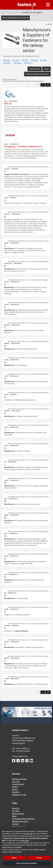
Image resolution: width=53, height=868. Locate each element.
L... (6, 464)
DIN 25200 (34, 60)
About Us (16, 808)
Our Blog (16, 811)
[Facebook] (14, 762)
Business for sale (19, 795)
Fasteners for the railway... (32, 12)
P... (6, 595)
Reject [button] (14, 858)
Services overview (19, 779)
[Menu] (48, 5)
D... (6, 266)
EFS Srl (8, 104)
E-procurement (18, 784)
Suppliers (16, 792)
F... (6, 307)
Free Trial (16, 782)
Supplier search (14, 12)
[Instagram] (27, 762)
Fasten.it (26, 1)
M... (6, 483)
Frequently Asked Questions (23, 819)
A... (6, 200)
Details (46, 69)
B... (6, 216)
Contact (15, 824)
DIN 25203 (7, 60)
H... (6, 378)
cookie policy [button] (25, 840)
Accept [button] (39, 858)
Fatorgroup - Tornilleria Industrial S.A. (23, 146)
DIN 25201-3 (28, 63)
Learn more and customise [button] (26, 863)
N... (6, 536)
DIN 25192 (16, 60)
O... (6, 577)
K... (6, 448)
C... (6, 245)
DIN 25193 (25, 60)
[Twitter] (18, 762)
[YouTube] (31, 762)
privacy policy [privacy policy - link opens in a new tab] (29, 834)
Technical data (35, 69)
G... (6, 346)
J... (6, 430)
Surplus (15, 787)
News (14, 816)
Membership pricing (20, 821)
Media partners (18, 814)
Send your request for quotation (15, 18)
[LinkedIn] (22, 762)
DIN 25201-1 (7, 63)
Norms (15, 789)
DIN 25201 (43, 60)
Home (3, 12)
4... (6, 171)
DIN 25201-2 (18, 63)
